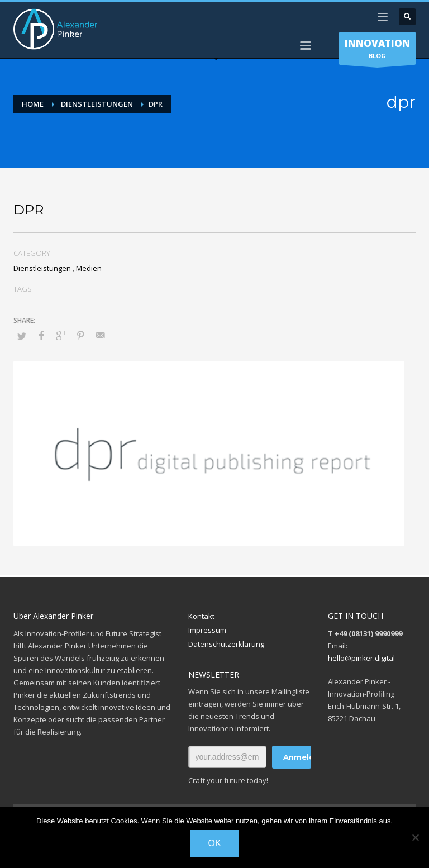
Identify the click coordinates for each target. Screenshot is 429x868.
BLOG (377, 51)
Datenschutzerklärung (226, 644)
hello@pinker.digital (361, 658)
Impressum (207, 630)
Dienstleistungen (42, 268)
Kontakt (201, 616)
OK (214, 843)
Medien (89, 268)
